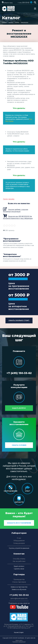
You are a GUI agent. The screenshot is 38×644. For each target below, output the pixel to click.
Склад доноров (19, 543)
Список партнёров (19, 582)
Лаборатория (19, 533)
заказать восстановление (19, 523)
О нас (19, 538)
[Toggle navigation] (35, 9)
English (21, 632)
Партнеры (19, 574)
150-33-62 (23, 3)
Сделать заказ (19, 569)
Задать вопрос (19, 408)
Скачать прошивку (9, 199)
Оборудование (19, 541)
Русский (16, 632)
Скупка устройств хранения (19, 548)
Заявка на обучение (19, 590)
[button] (31, 2)
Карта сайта (19, 640)
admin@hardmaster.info (19, 599)
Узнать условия (19, 445)
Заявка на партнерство (19, 587)
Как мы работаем (19, 561)
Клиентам (19, 554)
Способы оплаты (19, 559)
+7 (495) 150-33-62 (19, 373)
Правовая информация (19, 642)
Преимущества (19, 580)
